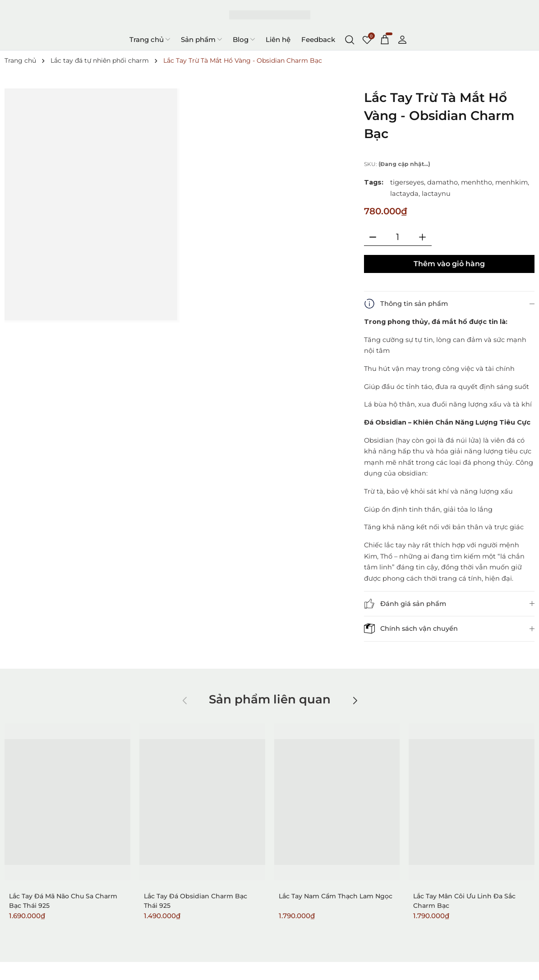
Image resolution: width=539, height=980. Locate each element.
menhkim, (512, 182)
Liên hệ (278, 39)
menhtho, (477, 182)
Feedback (318, 39)
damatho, (443, 182)
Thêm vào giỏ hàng (449, 264)
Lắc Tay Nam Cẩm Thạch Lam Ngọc (336, 896)
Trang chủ (150, 39)
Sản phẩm (201, 39)
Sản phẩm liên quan (270, 699)
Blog (244, 39)
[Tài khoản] (402, 39)
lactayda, (405, 194)
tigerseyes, (408, 182)
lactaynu (436, 194)
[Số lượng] (398, 237)
